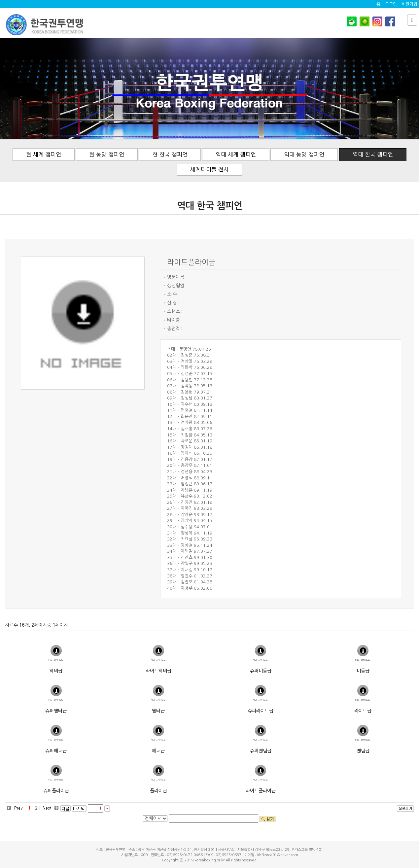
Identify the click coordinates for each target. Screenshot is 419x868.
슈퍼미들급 (261, 671)
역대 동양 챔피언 (305, 154)
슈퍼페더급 (56, 751)
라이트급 (363, 711)
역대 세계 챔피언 (236, 154)
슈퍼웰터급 (56, 711)
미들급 (363, 671)
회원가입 (409, 4)
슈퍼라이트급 (261, 711)
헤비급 (56, 671)
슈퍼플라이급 (56, 791)
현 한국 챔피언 (170, 154)
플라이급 (158, 791)
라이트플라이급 (261, 791)
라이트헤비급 (158, 671)
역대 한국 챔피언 (373, 154)
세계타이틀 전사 (209, 169)
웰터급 (158, 711)
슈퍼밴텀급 (261, 751)
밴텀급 (363, 751)
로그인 (391, 4)
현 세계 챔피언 (43, 154)
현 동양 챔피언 (107, 154)
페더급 (158, 751)
